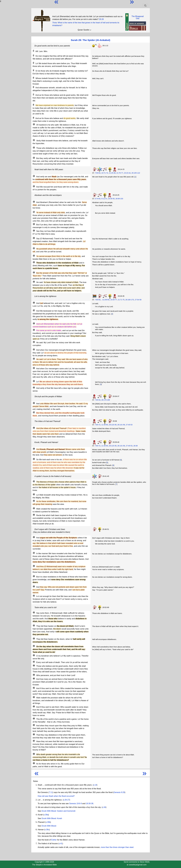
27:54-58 (138, 300)
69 (34, 763)
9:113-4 (104, 199)
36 (34, 403)
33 (34, 368)
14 (34, 176)
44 (34, 508)
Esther (54, 840)
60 (34, 679)
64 (34, 719)
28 (34, 323)
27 (34, 310)
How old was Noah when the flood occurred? (56, 796)
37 (34, 412)
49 (34, 576)
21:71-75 (121, 300)
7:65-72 (98, 425)
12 (34, 148)
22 (34, 256)
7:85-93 (98, 400)
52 (34, 613)
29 (34, 330)
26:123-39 (113, 425)
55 (34, 646)
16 (34, 202)
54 (34, 639)
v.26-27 (66, 800)
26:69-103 (119, 199)
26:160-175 (130, 300)
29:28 (101, 19)
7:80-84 (98, 300)
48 (34, 566)
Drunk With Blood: (49, 826)
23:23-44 (127, 173)
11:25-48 (112, 173)
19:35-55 (111, 199)
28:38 (135, 446)
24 (34, 272)
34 (34, 381)
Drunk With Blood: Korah (52, 818)
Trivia (55, 23)
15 (34, 186)
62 (34, 697)
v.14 (95, 785)
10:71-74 (105, 173)
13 (34, 158)
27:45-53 (129, 425)
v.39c (47, 830)
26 (34, 303)
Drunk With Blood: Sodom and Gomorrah (58, 811)
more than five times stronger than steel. (117, 847)
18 (34, 224)
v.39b (48, 822)
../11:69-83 (105, 300)
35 (34, 388)
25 (34, 282)
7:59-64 (98, 173)
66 (34, 734)
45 (34, 515)
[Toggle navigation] (145, 5)
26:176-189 (106, 400)
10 (34, 124)
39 (34, 449)
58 (34, 666)
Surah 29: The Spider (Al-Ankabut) (90, 40)
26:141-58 (121, 425)
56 (34, 655)
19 (34, 231)
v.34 (104, 807)
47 (34, 553)
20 (34, 238)
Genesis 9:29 (119, 792)
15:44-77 (114, 300)
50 (34, 586)
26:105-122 (136, 173)
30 (34, 342)
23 (34, 262)
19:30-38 (90, 804)
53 (34, 626)
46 (34, 537)
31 (34, 349)
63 (34, 706)
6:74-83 (98, 199)
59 (34, 675)
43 (34, 501)
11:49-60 (105, 425)
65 (34, 725)
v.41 (61, 844)
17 (34, 212)
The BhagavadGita (138, 17)
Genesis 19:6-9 (76, 804)
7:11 (51, 792)
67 (34, 741)
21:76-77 (120, 173)
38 (34, 428)
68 (34, 754)
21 (34, 248)
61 (34, 688)
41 (34, 481)
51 (34, 596)
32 (34, 359)
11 (34, 140)
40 (34, 459)
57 (34, 662)
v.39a (46, 815)
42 (34, 494)
